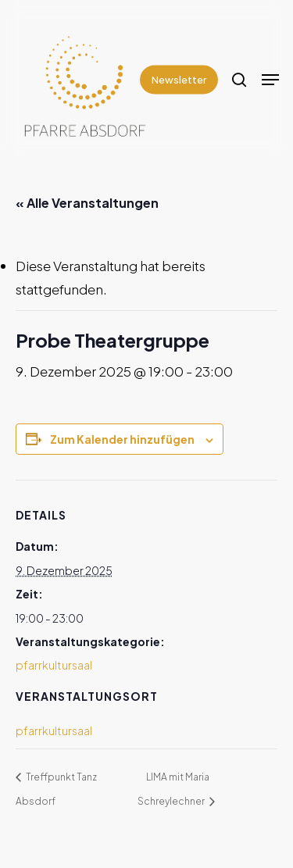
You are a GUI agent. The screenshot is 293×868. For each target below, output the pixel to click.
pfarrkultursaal (54, 665)
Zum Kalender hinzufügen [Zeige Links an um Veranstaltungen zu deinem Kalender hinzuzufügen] (122, 439)
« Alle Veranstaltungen (87, 203)
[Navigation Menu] (270, 80)
